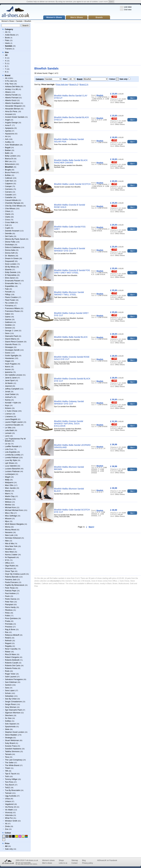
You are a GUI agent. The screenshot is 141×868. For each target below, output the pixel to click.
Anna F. (8, 125)
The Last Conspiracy (14, 760)
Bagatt (8, 147)
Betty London (11, 156)
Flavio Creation (11, 297)
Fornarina (9, 306)
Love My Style (11, 460)
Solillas (8, 721)
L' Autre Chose (11, 411)
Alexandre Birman (12, 109)
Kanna (8, 400)
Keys (7, 405)
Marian (8, 491)
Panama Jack (11, 580)
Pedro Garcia (11, 599)
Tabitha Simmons (12, 751)
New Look (9, 535)
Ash (7, 139)
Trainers (8, 49)
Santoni (8, 685)
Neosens (9, 532)
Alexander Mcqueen (13, 106)
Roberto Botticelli (12, 660)
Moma (8, 527)
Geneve (8, 328)
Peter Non (9, 602)
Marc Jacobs (10, 488)
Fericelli (8, 292)
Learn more (103, 2)
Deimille (8, 233)
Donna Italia (10, 250)
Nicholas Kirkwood (13, 538)
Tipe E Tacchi (11, 774)
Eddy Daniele (11, 272)
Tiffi (6, 771)
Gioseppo (9, 347)
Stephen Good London (15, 732)
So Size (8, 718)
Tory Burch (9, 785)
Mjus (7, 521)
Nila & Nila (9, 543)
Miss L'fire (9, 513)
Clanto (8, 214)
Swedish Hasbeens (13, 749)
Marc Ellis (9, 485)
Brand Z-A (84, 84)
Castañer (9, 197)
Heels (7, 43)
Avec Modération (12, 145)
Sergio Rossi (10, 704)
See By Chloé (11, 699)
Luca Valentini (11, 466)
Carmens (9, 189)
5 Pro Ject (9, 81)
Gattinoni (9, 322)
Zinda (7, 826)
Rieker (8, 652)
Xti (6, 824)
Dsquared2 (10, 261)
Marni (7, 494)
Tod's (7, 776)
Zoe (7, 829)
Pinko (7, 613)
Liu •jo (8, 444)
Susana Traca (11, 746)
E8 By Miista (10, 267)
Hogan (8, 361)
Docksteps (9, 245)
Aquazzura (9, 134)
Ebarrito (8, 270)
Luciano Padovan (12, 471)
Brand (8, 75)
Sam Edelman (11, 682)
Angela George (11, 123)
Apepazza (9, 128)
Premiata (9, 624)
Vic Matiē (9, 810)
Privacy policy (87, 863)
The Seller (9, 763)
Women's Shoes (8, 21)
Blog (84, 860)
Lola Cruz (9, 449)
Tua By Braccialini (13, 790)
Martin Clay (10, 496)
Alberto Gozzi (11, 100)
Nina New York (11, 546)
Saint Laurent (11, 677)
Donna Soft (10, 253)
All (6, 32)
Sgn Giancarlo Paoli (13, 710)
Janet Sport (10, 380)
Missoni (8, 519)
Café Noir (9, 181)
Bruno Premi (10, 172)
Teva (7, 757)
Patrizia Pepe (11, 591)
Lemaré (8, 433)
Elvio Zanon (10, 278)
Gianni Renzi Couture (14, 342)
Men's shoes (47, 863)
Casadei (8, 195)
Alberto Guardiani (12, 103)
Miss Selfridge (11, 516)
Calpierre (9, 184)
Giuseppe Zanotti (12, 350)
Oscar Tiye (9, 571)
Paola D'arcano (11, 582)
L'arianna (9, 416)
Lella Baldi (9, 430)
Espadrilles (10, 286)
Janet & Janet (11, 378)
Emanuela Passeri (13, 281)
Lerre (7, 436)
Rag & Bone (10, 629)
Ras (7, 632)
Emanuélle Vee (11, 283)
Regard (8, 643)
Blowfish (28, 21)
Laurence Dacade (12, 425)
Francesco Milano (12, 308)
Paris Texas (10, 588)
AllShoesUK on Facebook (107, 860)
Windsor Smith (11, 821)
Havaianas (9, 358)
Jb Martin (9, 383)
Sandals (19, 21)
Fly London (10, 303)
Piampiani (9, 604)
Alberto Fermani (12, 98)
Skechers (9, 715)
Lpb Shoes (9, 463)
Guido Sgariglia (11, 355)
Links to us (63, 863)
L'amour (8, 414)
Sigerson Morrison (13, 713)
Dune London (11, 264)
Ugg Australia (11, 796)
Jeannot (8, 386)
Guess (8, 353)
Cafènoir (9, 178)
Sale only (9, 849)
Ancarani (9, 114)
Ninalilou (9, 549)
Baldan (8, 150)
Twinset (8, 793)
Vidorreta (9, 815)
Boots (7, 38)
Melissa (8, 499)
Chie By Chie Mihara (14, 206)
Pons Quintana (11, 618)
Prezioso (9, 627)
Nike (7, 541)
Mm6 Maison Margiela (14, 524)
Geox (7, 333)
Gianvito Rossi (11, 344)
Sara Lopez (10, 690)
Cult (7, 225)
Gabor (8, 314)
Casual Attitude (11, 200)
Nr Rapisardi (10, 557)
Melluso (8, 502)
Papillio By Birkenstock (15, 585)
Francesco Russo (12, 311)
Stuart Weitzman (12, 740)
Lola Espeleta (11, 452)
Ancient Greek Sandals (15, 117)
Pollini (8, 616)
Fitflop (8, 294)
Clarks (8, 217)
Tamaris (8, 754)
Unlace (8, 801)
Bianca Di (9, 159)
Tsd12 (8, 788)
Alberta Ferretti (11, 95)
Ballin (7, 153)
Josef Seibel (10, 394)
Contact (74, 863)
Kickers (8, 408)
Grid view (128, 10)
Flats (7, 40)
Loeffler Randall (12, 446)
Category (9, 29)
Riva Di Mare (10, 654)
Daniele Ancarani (12, 231)
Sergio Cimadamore (13, 702)
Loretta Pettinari (12, 457)
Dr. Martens (10, 256)
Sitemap (75, 860)
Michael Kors (10, 507)
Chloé (7, 211)
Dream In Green (12, 258)
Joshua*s (9, 397)
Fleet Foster (10, 300)
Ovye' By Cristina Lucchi (15, 574)
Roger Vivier (10, 674)
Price (7, 843)
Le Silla (8, 428)
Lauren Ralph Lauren (14, 422)
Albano (8, 92)
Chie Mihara (10, 208)
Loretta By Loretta (12, 455)
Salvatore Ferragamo (14, 679)
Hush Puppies (11, 364)
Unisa (7, 799)
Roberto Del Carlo (13, 665)
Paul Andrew (10, 593)
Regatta (8, 646)
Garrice (8, 319)
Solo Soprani (10, 724)
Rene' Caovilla (11, 649)
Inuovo (8, 369)
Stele (7, 729)
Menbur (8, 505)
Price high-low (62, 84)
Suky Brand (10, 743)
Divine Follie (10, 242)
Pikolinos (9, 610)
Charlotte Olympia (13, 203)
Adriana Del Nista (12, 86)
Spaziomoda (10, 726)
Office (7, 563)
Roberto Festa (11, 668)
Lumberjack (10, 474)
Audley (8, 142)
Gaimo (8, 317)
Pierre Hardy (10, 607)
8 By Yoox (9, 84)
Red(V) (8, 638)
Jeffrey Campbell (12, 389)
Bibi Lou (8, 161)
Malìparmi (9, 482)
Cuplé (7, 228)
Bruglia (8, 170)
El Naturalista (11, 275)
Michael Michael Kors (14, 510)
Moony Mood (10, 530)
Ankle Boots (10, 35)
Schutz (8, 693)
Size (7, 52)
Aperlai (8, 131)
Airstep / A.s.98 (11, 89)
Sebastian (9, 696)
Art (6, 136)
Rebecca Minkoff (12, 635)
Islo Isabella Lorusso (14, 375)
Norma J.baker (11, 555)
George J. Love (11, 331)
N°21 (7, 560)
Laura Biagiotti (11, 419)
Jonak (8, 392)
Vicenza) (9, 812)
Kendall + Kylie (11, 403)
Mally (7, 480)
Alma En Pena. (11, 111)
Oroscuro (9, 568)
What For (9, 818)
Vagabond (9, 804)
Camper (8, 186)
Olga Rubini (10, 566)
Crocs (7, 220)
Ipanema (9, 372)
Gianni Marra (10, 339)
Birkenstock (10, 164)
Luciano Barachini (12, 469)
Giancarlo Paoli (11, 336)
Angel (7, 120)
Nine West (9, 552)
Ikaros (8, 367)
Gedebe (8, 325)
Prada (8, 621)
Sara (7, 688)
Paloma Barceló (12, 577)
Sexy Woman (11, 707)
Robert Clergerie (12, 657)
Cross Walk (10, 222)
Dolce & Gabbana (12, 247)
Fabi (7, 289)
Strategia (9, 738)
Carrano (8, 192)
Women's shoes (48, 860)
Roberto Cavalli (11, 663)
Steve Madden (11, 735)
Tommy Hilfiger (11, 779)
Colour (8, 833)
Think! (8, 768)
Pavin (7, 596)
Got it (111, 2)
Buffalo (8, 175)
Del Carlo (9, 236)
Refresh (8, 641)
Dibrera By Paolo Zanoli (15, 239)
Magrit (8, 477)
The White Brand (12, 765)
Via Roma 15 (10, 807)
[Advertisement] (73, 44)
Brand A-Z (74, 84)
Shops (61, 860)
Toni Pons (9, 782)
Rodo (7, 671)
